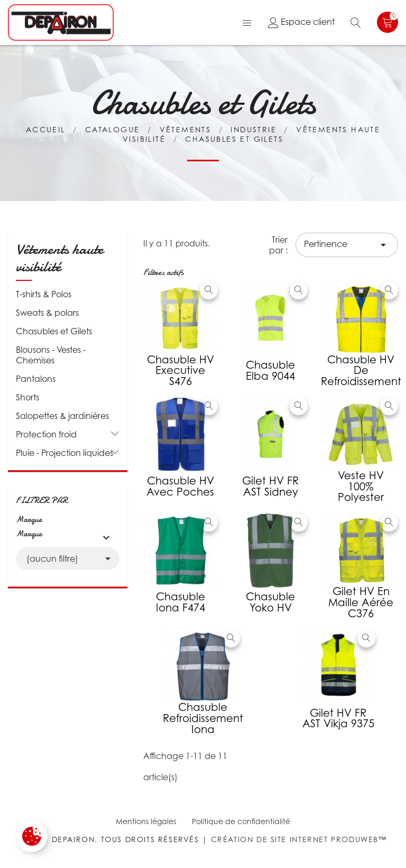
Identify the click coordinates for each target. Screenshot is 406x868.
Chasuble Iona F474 (181, 602)
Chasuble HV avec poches (180, 486)
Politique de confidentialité (241, 821)
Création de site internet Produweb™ (299, 839)
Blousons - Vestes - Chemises (51, 355)
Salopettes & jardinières (62, 416)
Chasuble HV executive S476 (181, 371)
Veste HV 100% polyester (361, 487)
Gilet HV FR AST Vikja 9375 (338, 719)
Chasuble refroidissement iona (203, 718)
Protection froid (46, 434)
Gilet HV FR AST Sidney (270, 486)
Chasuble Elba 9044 (270, 371)
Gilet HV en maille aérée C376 (361, 602)
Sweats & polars (47, 313)
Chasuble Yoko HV (270, 602)
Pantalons (36, 379)
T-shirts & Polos (44, 294)
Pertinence (347, 245)
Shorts (27, 397)
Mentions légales (146, 821)
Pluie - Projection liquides (64, 453)
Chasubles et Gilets (54, 331)
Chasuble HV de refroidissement (361, 371)
